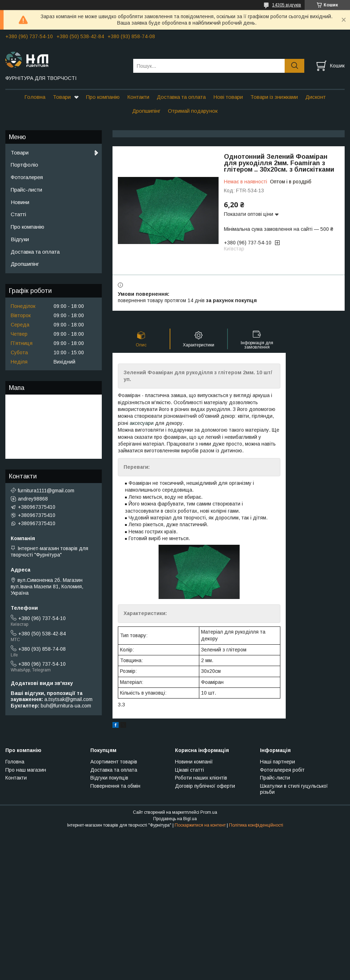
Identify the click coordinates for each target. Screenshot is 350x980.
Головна (35, 97)
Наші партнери (277, 762)
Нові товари (228, 97)
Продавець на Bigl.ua (175, 819)
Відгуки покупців (109, 778)
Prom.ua (209, 812)
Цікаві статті (189, 770)
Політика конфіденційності (256, 825)
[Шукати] (294, 66)
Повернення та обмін (115, 786)
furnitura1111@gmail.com (46, 491)
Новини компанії (194, 762)
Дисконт (316, 97)
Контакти (138, 97)
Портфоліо (24, 165)
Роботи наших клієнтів (201, 778)
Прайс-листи (26, 190)
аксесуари (142, 423)
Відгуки (20, 239)
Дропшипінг (146, 111)
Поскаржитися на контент (200, 825)
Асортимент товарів (114, 762)
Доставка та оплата (181, 97)
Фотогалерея (27, 177)
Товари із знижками (274, 97)
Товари (62, 97)
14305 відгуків (287, 5)
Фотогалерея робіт (282, 770)
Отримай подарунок (193, 111)
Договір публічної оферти (205, 786)
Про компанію (103, 97)
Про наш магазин (26, 770)
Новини (20, 202)
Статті (18, 214)
